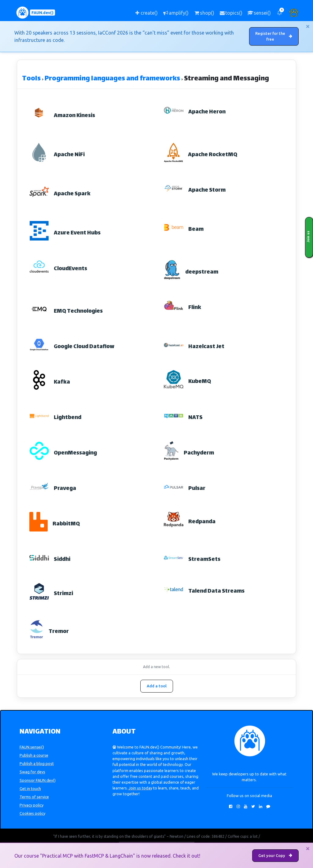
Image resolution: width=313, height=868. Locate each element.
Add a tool (157, 686)
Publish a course (34, 756)
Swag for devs (32, 772)
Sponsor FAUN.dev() (38, 780)
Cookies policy (32, 814)
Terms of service (34, 797)
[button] (279, 13)
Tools (31, 79)
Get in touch (30, 789)
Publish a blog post (37, 764)
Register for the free (276, 36)
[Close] (308, 26)
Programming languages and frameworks (112, 79)
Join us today (140, 788)
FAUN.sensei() (32, 747)
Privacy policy (31, 805)
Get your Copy (275, 855)
